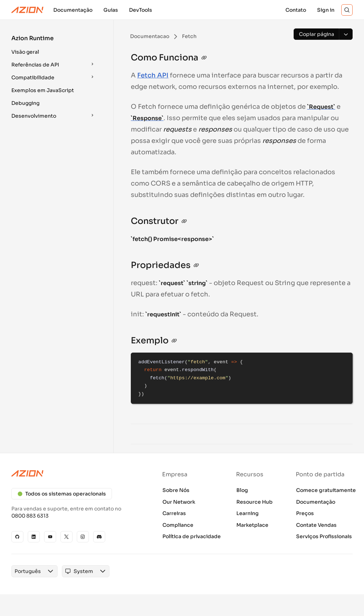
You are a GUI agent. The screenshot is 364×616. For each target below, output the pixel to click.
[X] (66, 537)
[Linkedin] (34, 537)
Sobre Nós (176, 490)
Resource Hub (255, 502)
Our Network (179, 502)
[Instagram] (83, 537)
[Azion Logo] (27, 10)
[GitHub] (17, 537)
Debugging (25, 103)
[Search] (347, 10)
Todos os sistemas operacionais (62, 494)
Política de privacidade (192, 536)
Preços (305, 513)
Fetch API (153, 75)
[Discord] (99, 537)
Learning (248, 513)
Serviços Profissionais (324, 536)
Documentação (316, 502)
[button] (54, 46)
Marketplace (252, 525)
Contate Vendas (316, 525)
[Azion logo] (75, 473)
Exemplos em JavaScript (43, 90)
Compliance (178, 525)
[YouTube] (50, 537)
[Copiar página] (316, 34)
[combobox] (28, 571)
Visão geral (25, 52)
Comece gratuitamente (326, 490)
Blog (242, 490)
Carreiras (174, 513)
